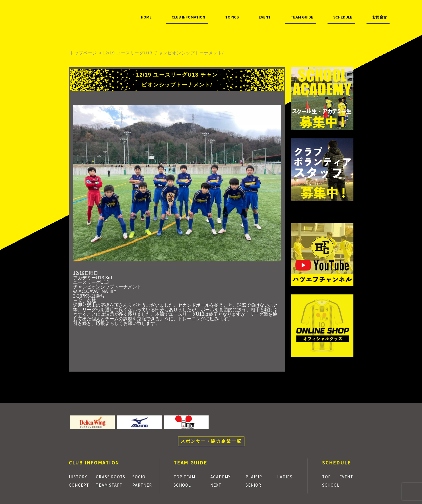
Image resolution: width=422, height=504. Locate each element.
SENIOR (256, 485)
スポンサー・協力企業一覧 (211, 441)
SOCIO (141, 476)
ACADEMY (223, 476)
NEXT (218, 485)
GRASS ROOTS (113, 476)
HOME (84, 28)
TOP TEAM (186, 476)
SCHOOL (184, 485)
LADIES (286, 476)
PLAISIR (256, 476)
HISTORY (80, 476)
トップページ (83, 53)
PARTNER (144, 485)
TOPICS (179, 28)
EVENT (213, 28)
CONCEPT (81, 485)
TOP (327, 476)
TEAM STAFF (110, 485)
